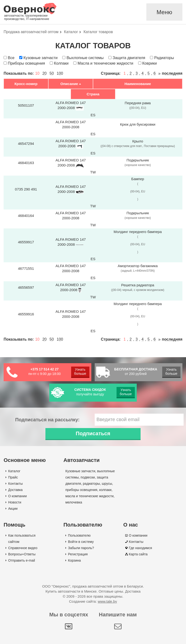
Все (11, 58)
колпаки (105, 490)
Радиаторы (164, 58)
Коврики (150, 63)
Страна (93, 94)
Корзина (74, 560)
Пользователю (79, 535)
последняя (172, 73)
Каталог (14, 471)
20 (44, 73)
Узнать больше (80, 371)
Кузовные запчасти (40, 58)
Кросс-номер (26, 84)
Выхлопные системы (85, 58)
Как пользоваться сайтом (22, 539)
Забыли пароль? (81, 548)
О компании (17, 496)
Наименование (138, 84)
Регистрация (78, 554)
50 (52, 73)
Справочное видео (23, 548)
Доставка (15, 490)
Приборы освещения (26, 63)
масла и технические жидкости (90, 496)
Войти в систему (81, 542)
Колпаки (61, 63)
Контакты (15, 484)
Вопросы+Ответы (22, 554)
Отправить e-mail (22, 560)
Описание (69, 84)
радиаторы (91, 484)
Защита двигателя (129, 58)
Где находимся (140, 548)
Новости (15, 502)
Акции (13, 509)
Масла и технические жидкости (105, 63)
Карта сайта (138, 554)
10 (37, 73)
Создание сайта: (93, 601)
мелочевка (74, 502)
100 (60, 73)
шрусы (107, 484)
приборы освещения (81, 490)
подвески (88, 477)
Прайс (13, 477)
